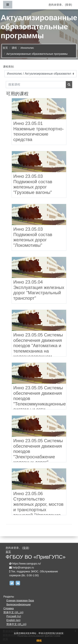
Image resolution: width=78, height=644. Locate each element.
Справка (9, 608)
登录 (68, 5)
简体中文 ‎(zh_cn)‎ (13, 612)
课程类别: (9, 67)
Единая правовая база (20, 600)
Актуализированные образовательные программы (37, 54)
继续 (39, 641)
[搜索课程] (36, 85)
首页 (5, 48)
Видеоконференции (18, 604)
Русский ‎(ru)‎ (14, 616)
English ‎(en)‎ (13, 620)
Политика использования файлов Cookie (39, 636)
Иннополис (27, 48)
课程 (14, 48)
